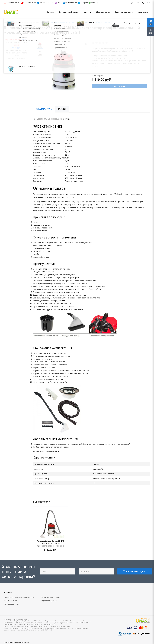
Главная (6, 23)
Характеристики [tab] (44, 109)
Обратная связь (103, 12)
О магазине (143, 12)
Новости (87, 12)
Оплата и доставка (124, 12)
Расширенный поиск (69, 12)
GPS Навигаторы (11, 600)
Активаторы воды (12, 604)
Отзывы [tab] (62, 109)
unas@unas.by (71, 3)
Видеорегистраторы (49, 600)
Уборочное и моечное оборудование (20, 597)
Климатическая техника (50, 597)
